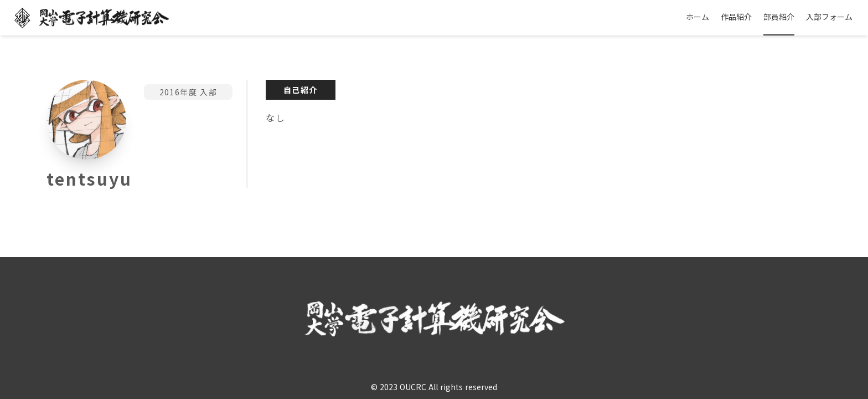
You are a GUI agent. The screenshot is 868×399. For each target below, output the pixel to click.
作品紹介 (736, 17)
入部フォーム (829, 17)
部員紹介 (779, 17)
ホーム (697, 17)
